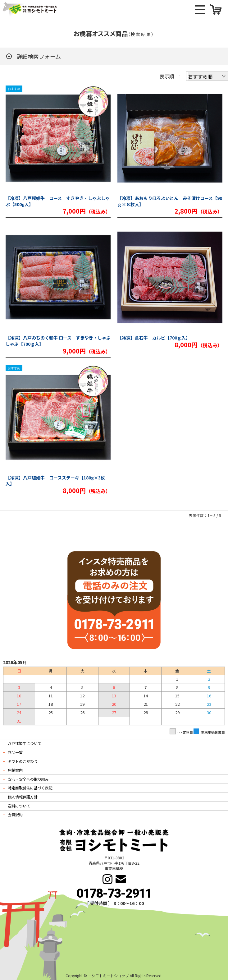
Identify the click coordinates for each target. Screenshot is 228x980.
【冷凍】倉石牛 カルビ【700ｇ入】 (154, 338)
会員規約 (15, 814)
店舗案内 (15, 770)
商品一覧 (15, 752)
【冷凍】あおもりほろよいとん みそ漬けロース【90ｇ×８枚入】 (170, 201)
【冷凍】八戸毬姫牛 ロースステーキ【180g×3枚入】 (55, 481)
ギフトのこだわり (23, 761)
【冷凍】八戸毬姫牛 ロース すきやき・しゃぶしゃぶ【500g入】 (58, 201)
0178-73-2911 (114, 893)
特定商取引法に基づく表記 (30, 788)
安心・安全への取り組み (28, 779)
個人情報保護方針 (23, 797)
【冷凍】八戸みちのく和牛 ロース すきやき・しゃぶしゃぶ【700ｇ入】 (58, 341)
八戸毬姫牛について (25, 743)
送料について (19, 806)
